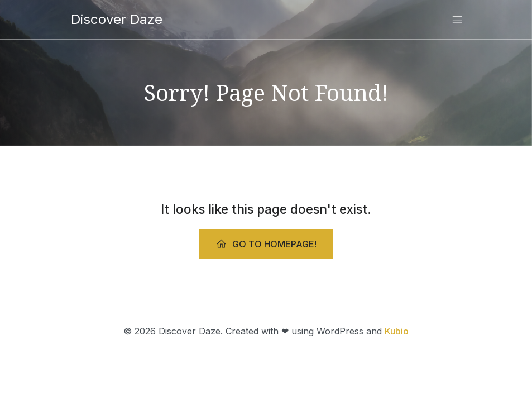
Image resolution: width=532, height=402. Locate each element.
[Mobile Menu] (458, 20)
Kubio (397, 331)
